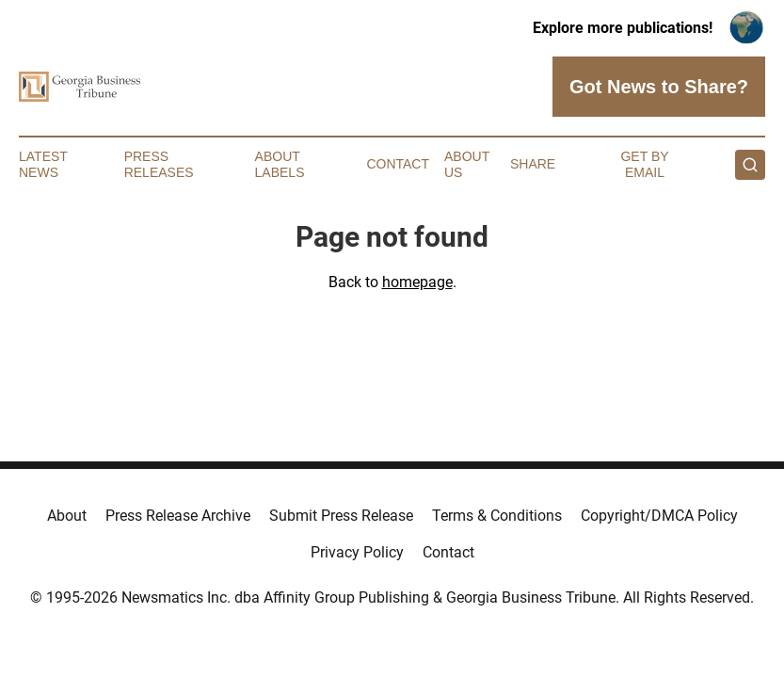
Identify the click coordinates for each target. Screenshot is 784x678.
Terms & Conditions (497, 516)
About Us (467, 164)
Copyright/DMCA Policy (659, 516)
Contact (398, 164)
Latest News (43, 164)
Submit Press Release (341, 516)
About (67, 516)
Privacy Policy (357, 552)
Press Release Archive (178, 516)
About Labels (280, 164)
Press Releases (159, 164)
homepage (417, 282)
